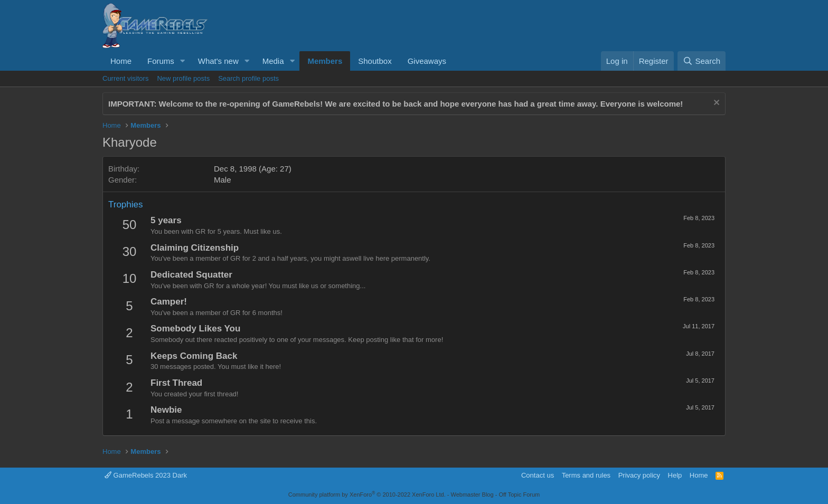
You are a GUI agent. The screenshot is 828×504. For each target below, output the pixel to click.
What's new (218, 61)
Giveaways (427, 61)
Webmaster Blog (472, 495)
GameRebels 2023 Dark (146, 475)
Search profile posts (248, 78)
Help (675, 475)
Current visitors (125, 78)
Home (121, 61)
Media (273, 61)
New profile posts (183, 78)
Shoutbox (375, 61)
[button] (183, 61)
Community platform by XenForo (367, 495)
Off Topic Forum (519, 495)
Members (325, 61)
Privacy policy (639, 475)
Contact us (538, 475)
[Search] (702, 61)
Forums (161, 61)
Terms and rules (586, 475)
